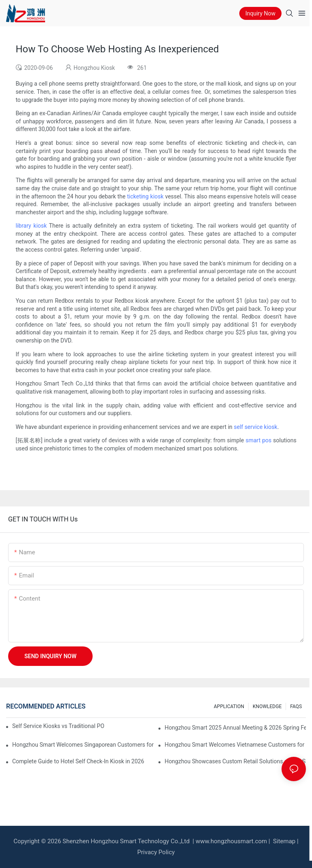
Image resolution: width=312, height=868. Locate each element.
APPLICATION (229, 706)
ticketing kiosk (145, 196)
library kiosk (31, 226)
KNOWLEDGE (267, 706)
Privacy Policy (156, 852)
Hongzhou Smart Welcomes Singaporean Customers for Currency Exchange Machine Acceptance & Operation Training (83, 745)
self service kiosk (255, 427)
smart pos (258, 440)
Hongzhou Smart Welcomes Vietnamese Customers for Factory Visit (235, 745)
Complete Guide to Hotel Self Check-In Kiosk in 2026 (78, 761)
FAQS (296, 706)
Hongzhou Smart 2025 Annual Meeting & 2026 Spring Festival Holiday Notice (235, 728)
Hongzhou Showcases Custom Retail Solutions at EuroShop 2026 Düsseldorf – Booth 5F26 (235, 761)
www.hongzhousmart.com (231, 841)
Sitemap (283, 841)
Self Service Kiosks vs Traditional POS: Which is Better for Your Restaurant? (58, 726)
